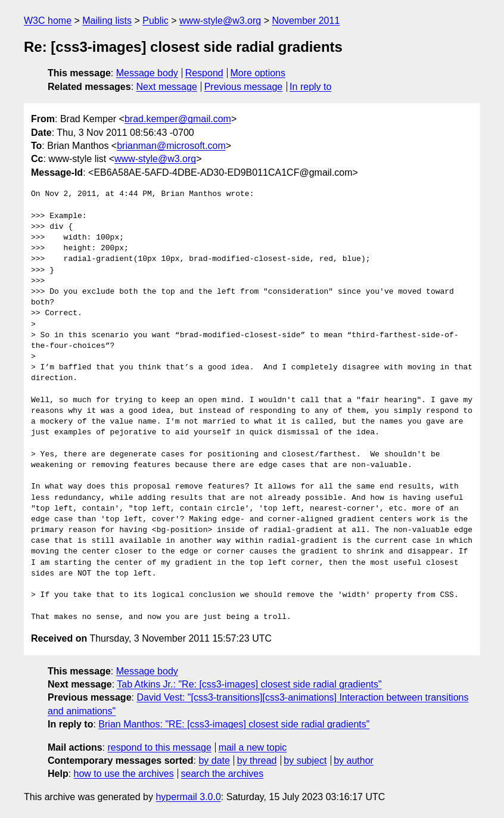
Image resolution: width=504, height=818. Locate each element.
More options (258, 73)
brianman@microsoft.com (171, 146)
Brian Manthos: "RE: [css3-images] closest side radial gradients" (234, 724)
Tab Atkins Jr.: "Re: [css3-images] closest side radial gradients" (249, 684)
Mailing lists (107, 21)
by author (354, 761)
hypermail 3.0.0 (188, 797)
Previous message (244, 87)
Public (155, 21)
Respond (204, 73)
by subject (305, 761)
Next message (167, 87)
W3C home (48, 21)
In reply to (310, 87)
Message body (147, 73)
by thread (257, 761)
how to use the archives (124, 774)
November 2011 (306, 21)
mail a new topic (253, 747)
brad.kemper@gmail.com (178, 119)
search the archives (223, 774)
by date (214, 761)
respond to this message (159, 747)
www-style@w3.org (220, 21)
